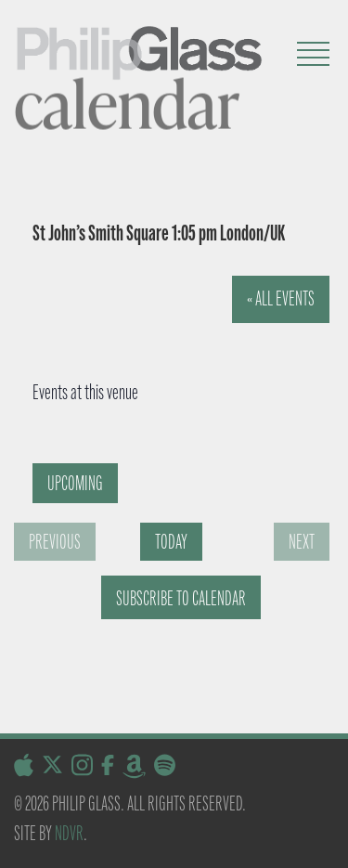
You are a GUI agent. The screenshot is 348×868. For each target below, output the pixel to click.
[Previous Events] (55, 542)
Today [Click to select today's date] (171, 542)
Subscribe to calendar (181, 598)
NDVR (69, 833)
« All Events (281, 298)
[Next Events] (302, 542)
